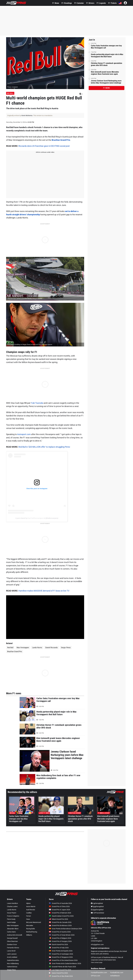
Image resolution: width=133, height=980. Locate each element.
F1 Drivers (90, 3)
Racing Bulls (31, 929)
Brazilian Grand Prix (61, 140)
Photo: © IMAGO (13, 87)
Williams (29, 935)
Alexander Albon (13, 929)
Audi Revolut (31, 910)
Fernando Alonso (13, 948)
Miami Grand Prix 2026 (59, 919)
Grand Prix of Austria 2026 (60, 932)
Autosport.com (24, 434)
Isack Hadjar (11, 922)
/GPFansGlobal (97, 913)
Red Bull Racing (32, 932)
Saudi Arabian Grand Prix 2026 (61, 916)
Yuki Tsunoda (37, 403)
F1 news (106, 88)
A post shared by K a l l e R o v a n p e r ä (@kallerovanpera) (37, 518)
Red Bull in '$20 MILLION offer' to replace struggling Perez (44, 447)
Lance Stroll (11, 951)
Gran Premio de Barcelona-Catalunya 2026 (65, 929)
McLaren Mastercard (34, 922)
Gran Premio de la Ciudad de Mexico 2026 (65, 963)
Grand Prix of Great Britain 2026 (62, 935)
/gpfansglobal (97, 903)
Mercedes (30, 925)
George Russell (12, 938)
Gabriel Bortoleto (13, 960)
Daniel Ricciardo (52, 648)
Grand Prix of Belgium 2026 (60, 938)
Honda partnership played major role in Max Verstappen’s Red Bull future (107, 55)
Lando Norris (37, 648)
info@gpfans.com (97, 944)
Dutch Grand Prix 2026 (58, 944)
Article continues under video (45, 152)
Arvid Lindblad (12, 957)
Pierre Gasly (11, 919)
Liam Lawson (12, 954)
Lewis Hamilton (12, 903)
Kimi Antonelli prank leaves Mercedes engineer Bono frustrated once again (105, 73)
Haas (28, 919)
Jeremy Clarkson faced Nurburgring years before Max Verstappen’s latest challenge (106, 82)
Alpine (28, 903)
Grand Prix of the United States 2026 (63, 960)
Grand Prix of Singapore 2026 (61, 957)
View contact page (97, 962)
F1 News (56, 3)
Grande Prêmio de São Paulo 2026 (62, 967)
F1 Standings (67, 3)
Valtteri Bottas (12, 967)
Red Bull (10, 93)
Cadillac (29, 913)
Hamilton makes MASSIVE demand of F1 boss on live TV (44, 591)
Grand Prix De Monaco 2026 (60, 925)
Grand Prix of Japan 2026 (60, 910)
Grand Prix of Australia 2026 (60, 903)
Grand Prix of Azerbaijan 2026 (61, 954)
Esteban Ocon (12, 944)
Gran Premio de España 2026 (61, 951)
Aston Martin (31, 906)
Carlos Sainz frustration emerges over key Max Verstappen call (106, 47)
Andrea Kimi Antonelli (15, 935)
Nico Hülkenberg (13, 963)
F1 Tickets (112, 3)
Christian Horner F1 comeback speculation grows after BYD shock (107, 64)
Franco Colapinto (13, 916)
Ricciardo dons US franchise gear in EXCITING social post (44, 146)
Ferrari (29, 916)
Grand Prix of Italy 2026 (59, 948)
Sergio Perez (66, 648)
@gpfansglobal (97, 906)
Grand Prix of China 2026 (59, 906)
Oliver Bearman (12, 941)
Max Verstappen (23, 648)
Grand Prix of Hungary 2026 (60, 941)
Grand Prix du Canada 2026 (60, 922)
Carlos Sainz (11, 932)
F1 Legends (101, 3)
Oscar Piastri (12, 913)
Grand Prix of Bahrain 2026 (60, 913)
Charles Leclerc (12, 906)
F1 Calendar (79, 3)
